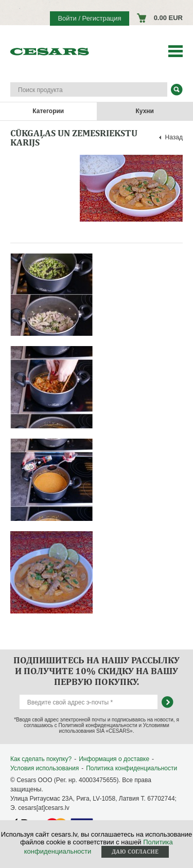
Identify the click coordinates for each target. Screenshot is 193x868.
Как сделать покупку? (41, 759)
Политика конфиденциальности (131, 768)
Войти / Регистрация (89, 18)
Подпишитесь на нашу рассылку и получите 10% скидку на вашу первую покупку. (97, 671)
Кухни (145, 111)
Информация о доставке (114, 759)
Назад (174, 137)
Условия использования (45, 768)
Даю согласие (135, 852)
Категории (48, 111)
